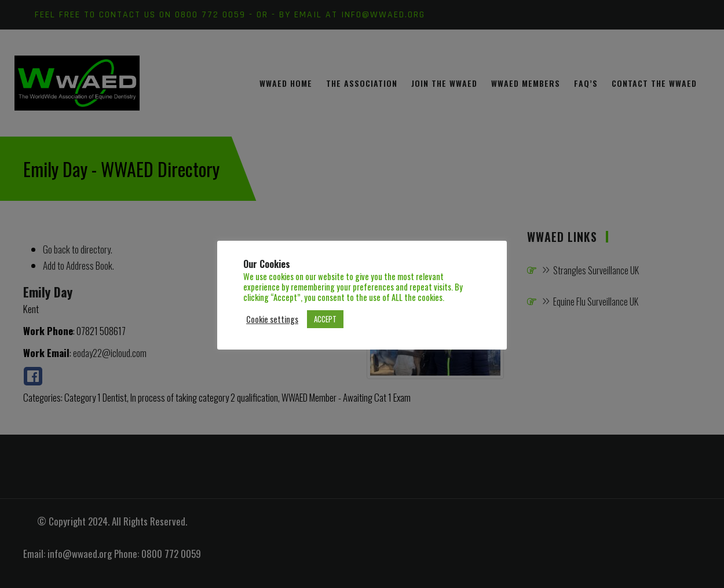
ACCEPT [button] (325, 319)
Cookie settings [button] (272, 319)
